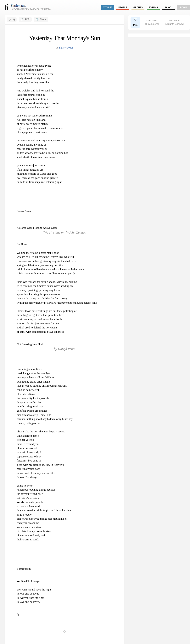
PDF (27, 19)
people (123, 7)
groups (138, 7)
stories (108, 7)
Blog (168, 7)
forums (153, 7)
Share (43, 19)
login (184, 7)
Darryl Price (66, 48)
